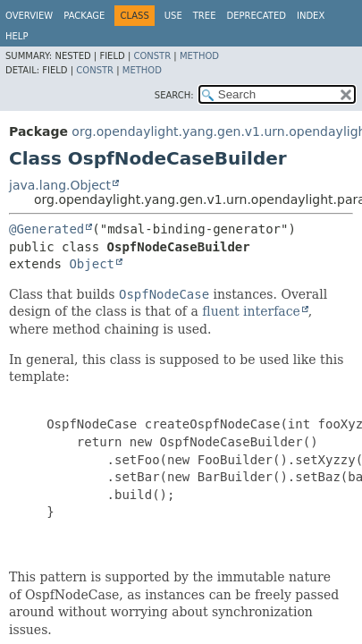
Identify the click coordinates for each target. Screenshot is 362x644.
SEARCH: (174, 95)
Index (311, 16)
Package (84, 16)
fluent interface (251, 311)
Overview (29, 16)
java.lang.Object (60, 185)
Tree (205, 16)
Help (17, 36)
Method (199, 56)
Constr (152, 56)
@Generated (46, 229)
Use (173, 16)
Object (92, 264)
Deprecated (256, 16)
